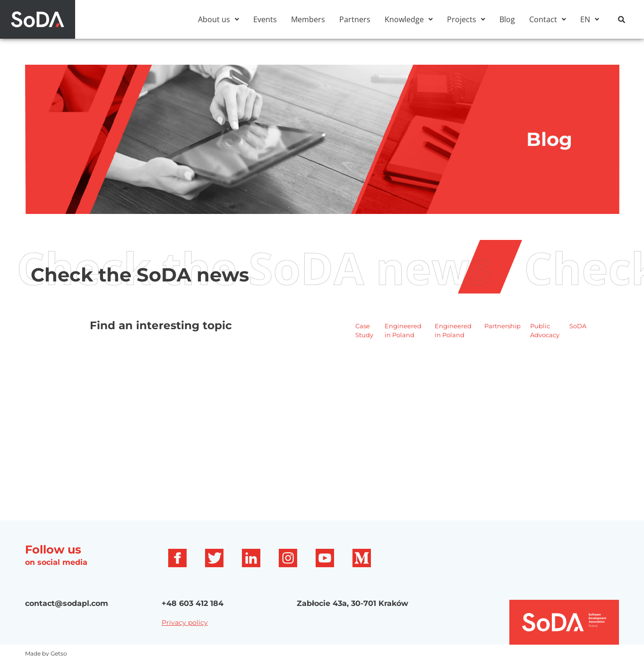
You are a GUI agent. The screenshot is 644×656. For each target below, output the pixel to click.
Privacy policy (185, 622)
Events (265, 19)
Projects (466, 19)
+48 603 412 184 (193, 603)
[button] (219, 19)
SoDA (578, 326)
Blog (507, 19)
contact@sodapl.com (67, 603)
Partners (355, 19)
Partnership (502, 326)
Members (308, 19)
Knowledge (409, 19)
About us (219, 19)
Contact (548, 19)
